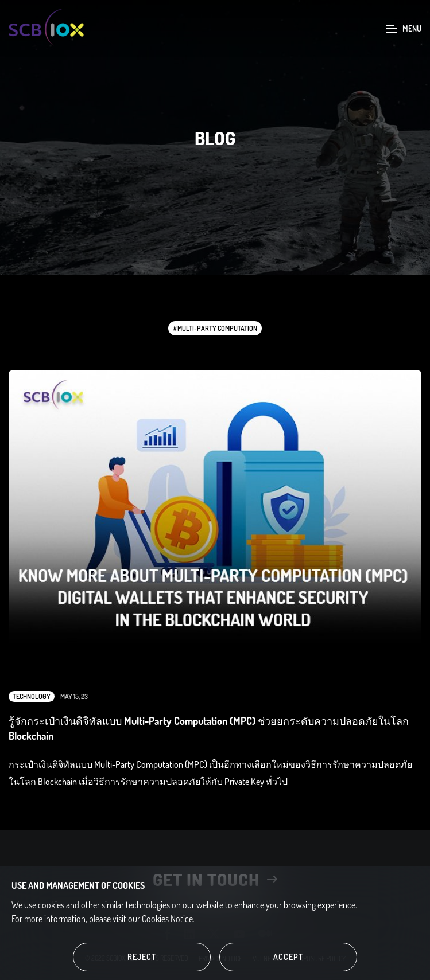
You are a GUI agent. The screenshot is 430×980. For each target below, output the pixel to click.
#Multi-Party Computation (215, 328)
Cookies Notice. (168, 919)
